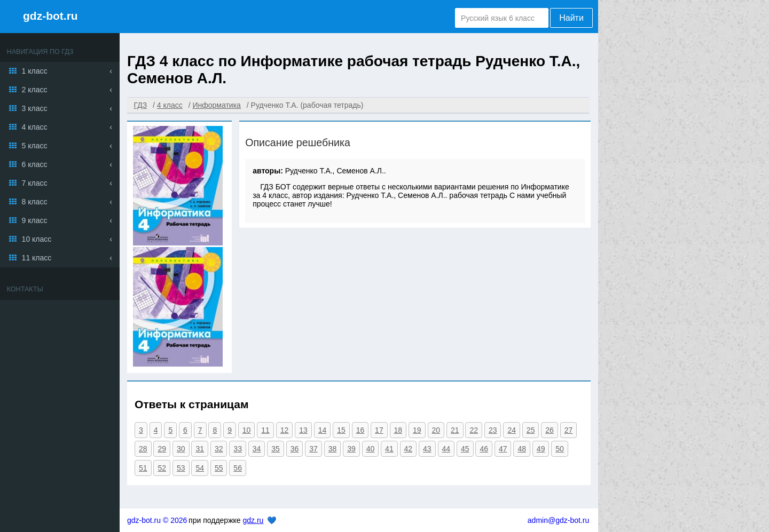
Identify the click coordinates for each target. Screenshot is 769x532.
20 (436, 430)
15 (341, 430)
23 (493, 430)
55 (219, 468)
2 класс (35, 90)
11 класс (37, 258)
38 (333, 449)
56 (238, 468)
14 (323, 430)
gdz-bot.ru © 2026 (157, 520)
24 (512, 430)
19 (417, 430)
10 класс (37, 239)
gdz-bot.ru (50, 16)
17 (379, 430)
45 (465, 449)
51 (143, 468)
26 (550, 430)
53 (181, 468)
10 (247, 430)
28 (143, 449)
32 (219, 449)
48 (522, 449)
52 (162, 468)
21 (455, 430)
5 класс (35, 146)
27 (569, 430)
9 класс (35, 220)
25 (531, 430)
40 (371, 449)
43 (427, 449)
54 (200, 468)
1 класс (35, 71)
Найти (571, 18)
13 (303, 430)
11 (265, 430)
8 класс (35, 202)
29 (162, 449)
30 (181, 449)
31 (200, 449)
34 (257, 449)
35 (276, 449)
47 (503, 449)
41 (389, 449)
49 (541, 449)
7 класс (35, 183)
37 (313, 449)
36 (295, 449)
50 (560, 449)
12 (285, 430)
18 (398, 430)
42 (409, 449)
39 (351, 449)
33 (238, 449)
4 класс (35, 127)
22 (474, 430)
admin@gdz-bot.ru (558, 520)
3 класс (35, 108)
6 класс (35, 164)
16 (360, 430)
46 (484, 449)
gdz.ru (253, 520)
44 (446, 449)
